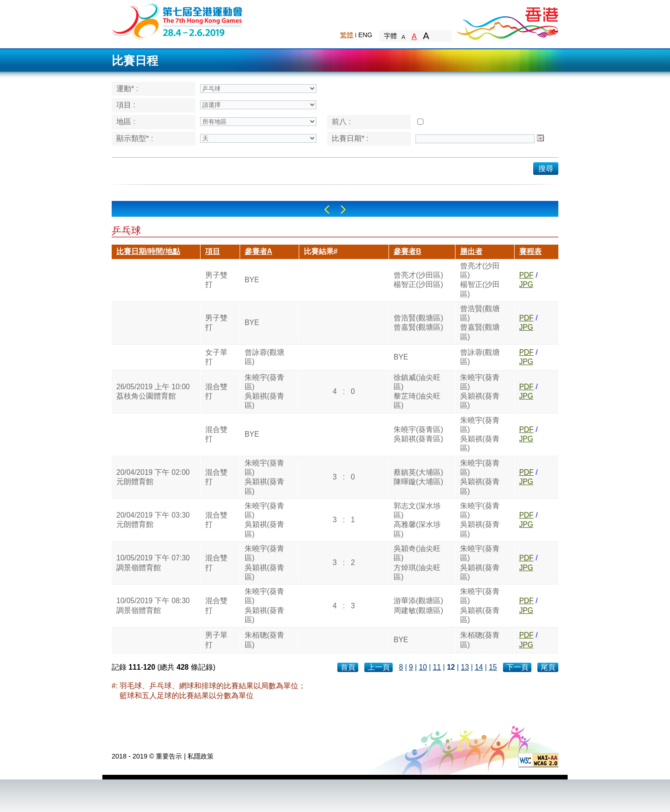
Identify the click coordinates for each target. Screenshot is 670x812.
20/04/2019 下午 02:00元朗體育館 (153, 477)
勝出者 (471, 251)
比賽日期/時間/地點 (148, 251)
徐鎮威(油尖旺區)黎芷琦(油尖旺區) (417, 392)
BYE (252, 280)
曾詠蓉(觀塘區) (265, 357)
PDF (526, 275)
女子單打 (216, 357)
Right (343, 210)
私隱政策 (201, 756)
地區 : (126, 122)
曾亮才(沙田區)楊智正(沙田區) (418, 280)
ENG (365, 35)
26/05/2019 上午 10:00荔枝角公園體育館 (153, 391)
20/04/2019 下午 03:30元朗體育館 (153, 520)
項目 (213, 251)
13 (465, 667)
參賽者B (407, 251)
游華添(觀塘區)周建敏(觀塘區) (418, 605)
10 (423, 667)
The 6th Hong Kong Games (178, 21)
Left (327, 210)
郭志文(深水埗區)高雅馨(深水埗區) (417, 520)
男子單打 (216, 640)
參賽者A (258, 251)
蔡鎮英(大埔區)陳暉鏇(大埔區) (418, 477)
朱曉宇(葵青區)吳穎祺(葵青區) (265, 392)
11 (437, 667)
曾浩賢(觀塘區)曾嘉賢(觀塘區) (418, 323)
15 (493, 667)
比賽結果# (321, 251)
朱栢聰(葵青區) (265, 640)
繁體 (347, 35)
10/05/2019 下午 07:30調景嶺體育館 (153, 562)
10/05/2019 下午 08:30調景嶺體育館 (153, 605)
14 (479, 667)
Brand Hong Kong (507, 21)
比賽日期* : (350, 138)
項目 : (126, 105)
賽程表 (530, 251)
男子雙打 (216, 280)
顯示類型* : (135, 138)
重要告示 (169, 756)
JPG (526, 284)
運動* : (127, 89)
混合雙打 (216, 391)
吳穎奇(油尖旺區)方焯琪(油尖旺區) (417, 563)
